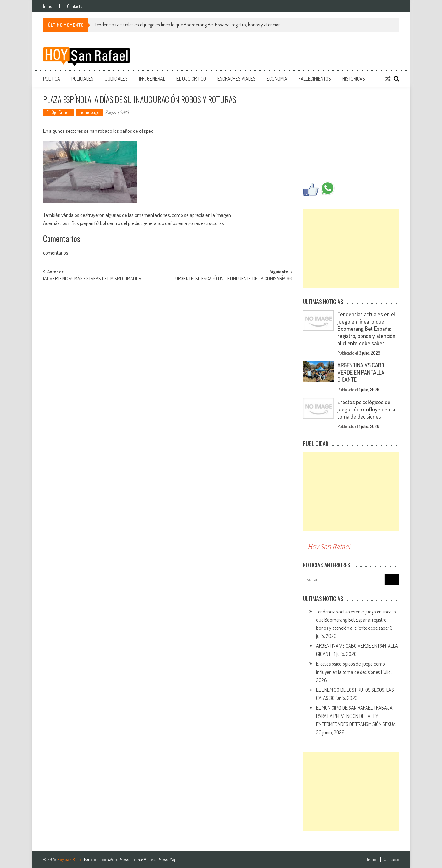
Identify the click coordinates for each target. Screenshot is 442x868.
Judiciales (116, 79)
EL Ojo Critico (191, 79)
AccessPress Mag (160, 859)
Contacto (75, 6)
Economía (277, 79)
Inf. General (152, 79)
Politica (52, 79)
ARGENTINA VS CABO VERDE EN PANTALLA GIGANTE (361, 372)
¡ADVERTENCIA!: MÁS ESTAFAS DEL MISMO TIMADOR (92, 279)
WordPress (119, 859)
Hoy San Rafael (329, 547)
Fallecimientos (315, 79)
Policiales (82, 79)
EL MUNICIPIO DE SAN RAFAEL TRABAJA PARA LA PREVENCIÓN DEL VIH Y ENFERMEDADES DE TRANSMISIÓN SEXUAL (357, 716)
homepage (90, 112)
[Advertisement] (351, 249)
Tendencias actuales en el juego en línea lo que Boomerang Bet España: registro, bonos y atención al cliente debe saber (208, 25)
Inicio (48, 6)
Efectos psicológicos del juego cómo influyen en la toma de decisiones (366, 409)
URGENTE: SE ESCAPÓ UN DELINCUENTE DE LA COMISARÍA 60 (234, 279)
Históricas (354, 79)
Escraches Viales (236, 79)
